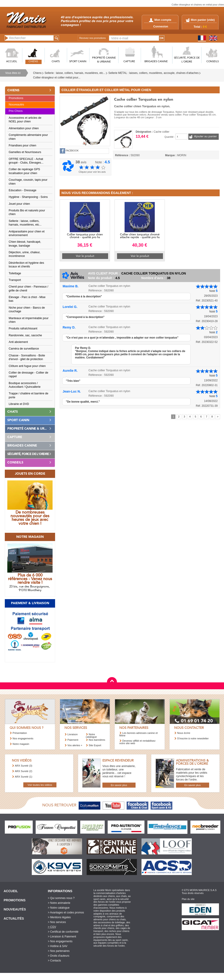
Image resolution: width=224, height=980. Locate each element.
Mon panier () (203, 20)
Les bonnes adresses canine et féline (139, 734)
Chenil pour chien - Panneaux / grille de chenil (28, 288)
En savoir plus (119, 785)
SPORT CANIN (78, 62)
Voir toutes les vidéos (40, 785)
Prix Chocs (16, 111)
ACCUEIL (12, 62)
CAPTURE (129, 62)
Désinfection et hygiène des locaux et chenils (26, 265)
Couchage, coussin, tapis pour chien (28, 182)
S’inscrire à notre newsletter (193, 738)
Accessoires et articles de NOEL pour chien (25, 120)
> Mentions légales (59, 917)
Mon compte (160, 20)
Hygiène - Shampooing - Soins (28, 197)
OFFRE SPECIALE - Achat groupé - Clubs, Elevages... (26, 161)
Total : (200, 27)
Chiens (37, 73)
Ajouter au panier (205, 136)
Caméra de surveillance (24, 349)
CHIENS (33, 62)
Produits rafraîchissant (23, 328)
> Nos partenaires (59, 951)
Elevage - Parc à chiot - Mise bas (27, 299)
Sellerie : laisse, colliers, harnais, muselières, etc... (75, 73)
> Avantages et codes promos (66, 913)
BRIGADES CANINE (156, 62)
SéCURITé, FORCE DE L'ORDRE (187, 60)
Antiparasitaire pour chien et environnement (27, 233)
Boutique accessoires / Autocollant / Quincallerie (25, 385)
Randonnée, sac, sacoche (25, 335)
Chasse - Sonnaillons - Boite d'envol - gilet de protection (27, 357)
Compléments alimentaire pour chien (28, 137)
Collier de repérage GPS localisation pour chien (24, 171)
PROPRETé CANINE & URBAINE (104, 60)
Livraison (73, 734)
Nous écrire (184, 733)
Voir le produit (85, 256)
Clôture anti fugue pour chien (27, 366)
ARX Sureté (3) (24, 766)
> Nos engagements (60, 941)
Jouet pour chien (19, 204)
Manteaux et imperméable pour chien (29, 320)
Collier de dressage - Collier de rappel (28, 374)
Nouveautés (16, 105)
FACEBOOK (72, 151)
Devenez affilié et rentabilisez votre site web (137, 742)
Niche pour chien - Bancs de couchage (27, 310)
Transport (15, 280)
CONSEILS (213, 62)
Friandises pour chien (22, 145)
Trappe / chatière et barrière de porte (28, 395)
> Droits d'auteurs (59, 956)
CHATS (56, 62)
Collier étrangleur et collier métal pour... (57, 78)
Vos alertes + (75, 745)
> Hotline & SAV (58, 946)
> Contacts (54, 961)
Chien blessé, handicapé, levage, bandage (25, 244)
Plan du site (188, 899)
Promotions (16, 98)
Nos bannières (97, 740)
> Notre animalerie (59, 903)
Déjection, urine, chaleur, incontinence (25, 254)
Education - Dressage (23, 190)
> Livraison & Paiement (62, 937)
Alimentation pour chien (24, 128)
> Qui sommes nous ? (61, 898)
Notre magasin (21, 744)
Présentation (20, 733)
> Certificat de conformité (63, 932)
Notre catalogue (91, 736)
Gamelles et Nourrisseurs (25, 152)
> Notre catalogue (59, 908)
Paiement (73, 740)
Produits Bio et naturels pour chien (27, 212)
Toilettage (15, 273)
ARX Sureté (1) (24, 777)
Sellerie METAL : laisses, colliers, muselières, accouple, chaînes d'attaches (153, 73)
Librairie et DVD (19, 404)
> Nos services (57, 922)
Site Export (95, 745)
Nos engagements (23, 738)
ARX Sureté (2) (24, 771)
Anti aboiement (18, 342)
